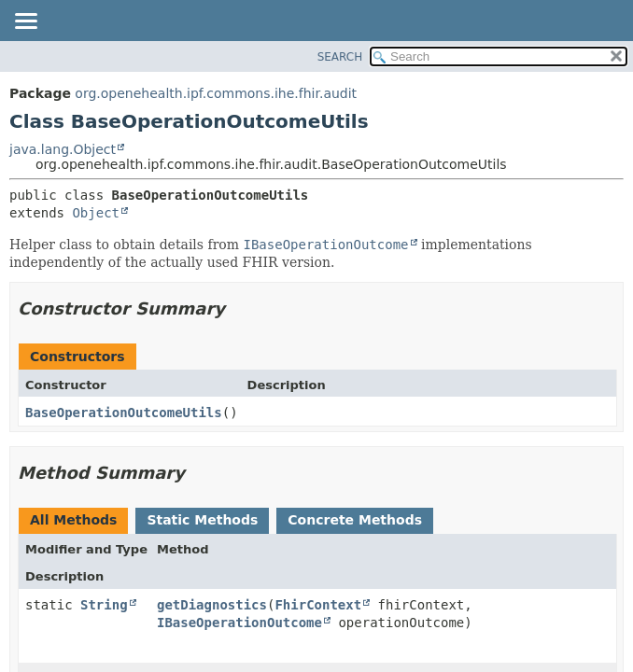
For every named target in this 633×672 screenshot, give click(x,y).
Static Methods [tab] (202, 520)
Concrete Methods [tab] (355, 520)
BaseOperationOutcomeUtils (124, 413)
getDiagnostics (212, 605)
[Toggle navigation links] (25, 22)
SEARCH (340, 57)
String (104, 605)
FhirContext (318, 605)
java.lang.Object (63, 149)
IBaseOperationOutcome (239, 623)
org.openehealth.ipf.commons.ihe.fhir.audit (216, 93)
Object (96, 213)
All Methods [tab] (73, 520)
